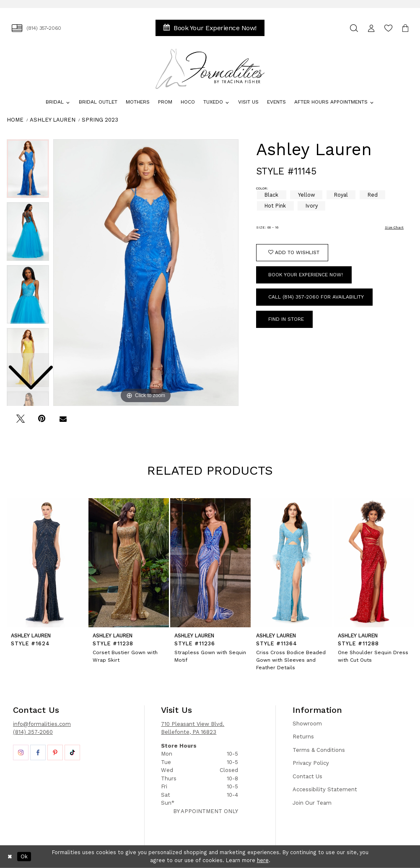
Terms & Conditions (319, 750)
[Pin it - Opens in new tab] (42, 422)
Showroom (307, 724)
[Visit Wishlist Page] (388, 28)
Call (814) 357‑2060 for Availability (316, 297)
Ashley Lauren (53, 120)
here (263, 860)
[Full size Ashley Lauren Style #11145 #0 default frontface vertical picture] (146, 273)
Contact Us (307, 776)
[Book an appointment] (210, 28)
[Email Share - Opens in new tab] (63, 422)
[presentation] (47, 563)
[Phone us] (36, 28)
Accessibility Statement (325, 789)
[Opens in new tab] (21, 752)
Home (15, 120)
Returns (303, 737)
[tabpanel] (146, 273)
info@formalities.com (42, 724)
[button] (371, 28)
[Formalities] (210, 69)
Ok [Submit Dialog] (24, 856)
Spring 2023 (100, 120)
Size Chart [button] (394, 227)
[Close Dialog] (10, 856)
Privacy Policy (311, 763)
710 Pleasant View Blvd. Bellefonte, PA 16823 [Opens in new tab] (193, 728)
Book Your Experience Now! (306, 275)
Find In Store (286, 319)
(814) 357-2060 (33, 732)
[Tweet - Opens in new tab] (20, 422)
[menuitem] (36, 28)
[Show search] (354, 28)
